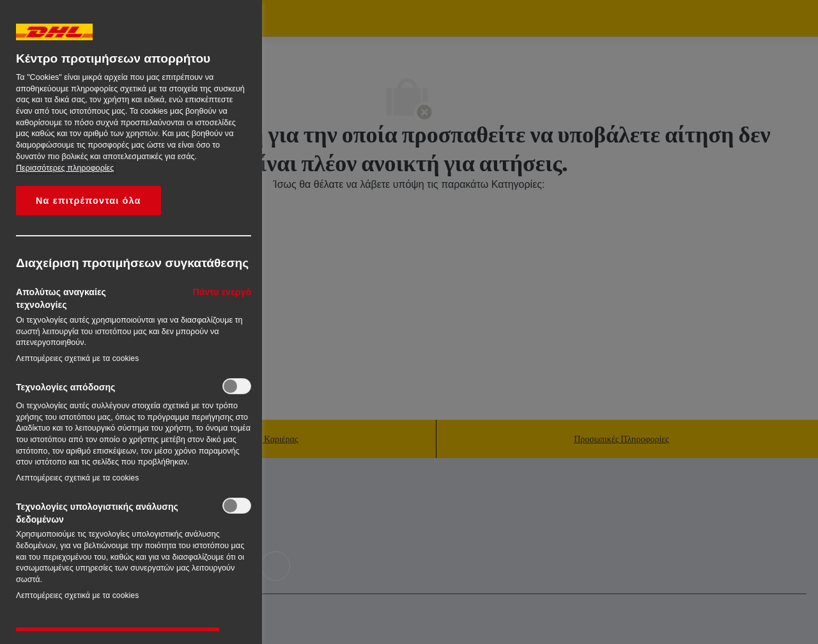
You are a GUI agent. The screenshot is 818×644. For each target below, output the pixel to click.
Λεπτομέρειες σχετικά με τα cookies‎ (77, 358)
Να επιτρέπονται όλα (89, 201)
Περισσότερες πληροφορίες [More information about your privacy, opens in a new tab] (65, 168)
